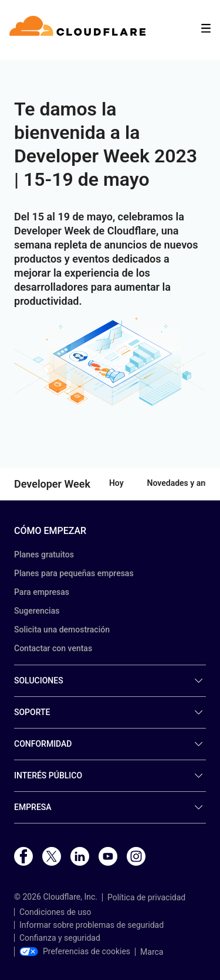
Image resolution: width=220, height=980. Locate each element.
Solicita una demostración (62, 629)
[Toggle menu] (206, 28)
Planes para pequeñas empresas (74, 573)
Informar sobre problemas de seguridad (92, 925)
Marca (152, 952)
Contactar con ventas (53, 648)
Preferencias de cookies (75, 951)
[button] (110, 362)
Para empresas (42, 592)
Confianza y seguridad (60, 938)
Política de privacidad (146, 897)
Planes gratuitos (44, 554)
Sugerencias (37, 611)
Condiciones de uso (55, 912)
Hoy (116, 483)
